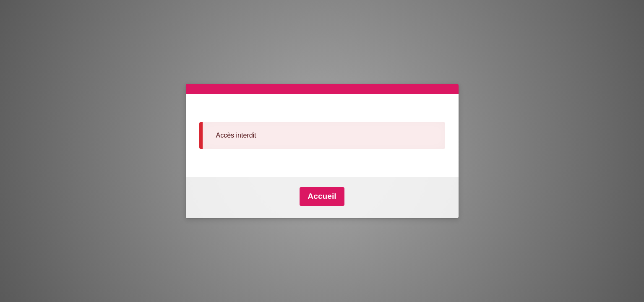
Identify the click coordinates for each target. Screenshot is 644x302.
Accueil (322, 196)
